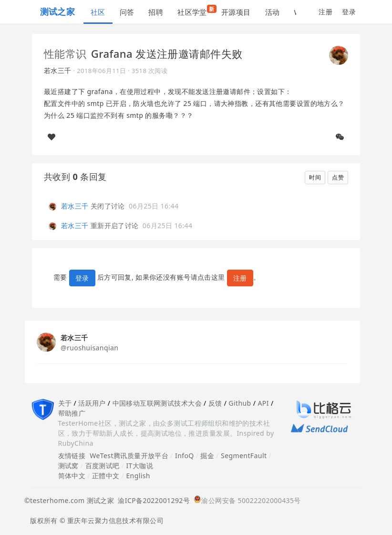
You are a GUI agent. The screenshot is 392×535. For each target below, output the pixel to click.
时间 (315, 177)
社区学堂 (196, 11)
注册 (325, 12)
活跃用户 (92, 403)
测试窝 (68, 466)
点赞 (338, 177)
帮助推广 (72, 413)
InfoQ (185, 456)
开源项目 (236, 12)
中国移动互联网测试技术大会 (157, 403)
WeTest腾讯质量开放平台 (129, 456)
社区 (98, 12)
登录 (349, 12)
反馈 (215, 403)
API (263, 403)
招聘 (156, 12)
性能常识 (65, 53)
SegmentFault (244, 456)
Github (240, 403)
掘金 (207, 456)
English (138, 476)
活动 (273, 12)
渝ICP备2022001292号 (152, 500)
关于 (65, 403)
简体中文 (72, 476)
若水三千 (58, 70)
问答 (127, 12)
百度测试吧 (103, 466)
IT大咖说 (139, 466)
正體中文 (106, 476)
